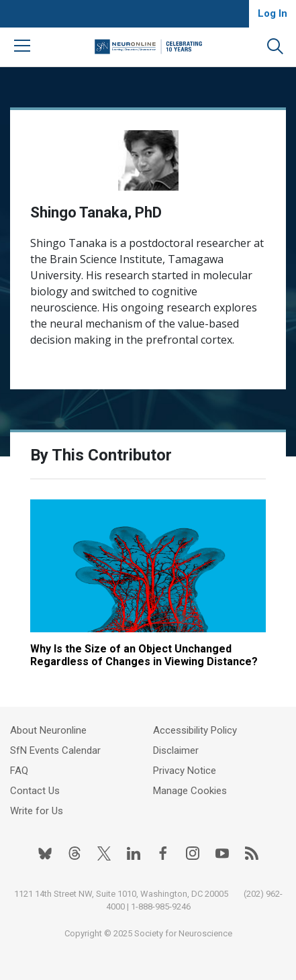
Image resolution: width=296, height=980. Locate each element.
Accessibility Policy (195, 730)
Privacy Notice (185, 771)
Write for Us (37, 811)
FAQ (19, 771)
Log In (273, 13)
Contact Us (35, 791)
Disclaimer (176, 750)
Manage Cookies (190, 791)
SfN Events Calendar (55, 750)
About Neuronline (48, 730)
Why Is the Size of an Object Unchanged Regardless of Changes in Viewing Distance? (144, 655)
